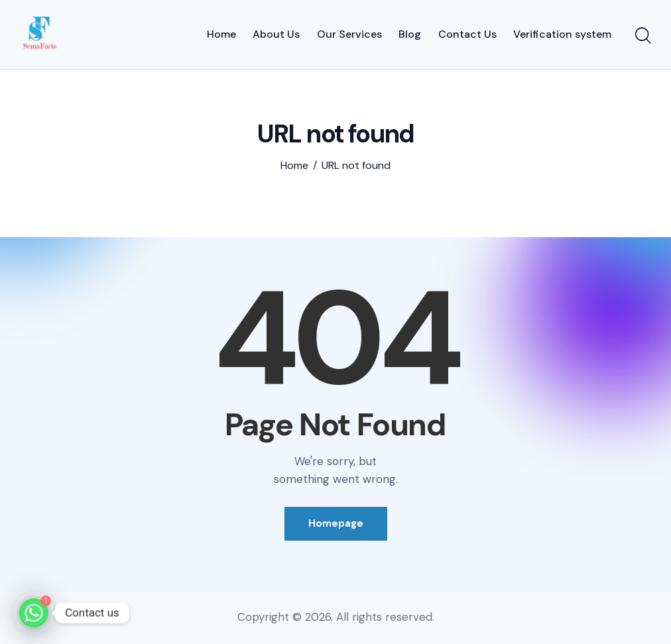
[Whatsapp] (34, 613)
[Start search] (643, 36)
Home (294, 166)
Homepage (336, 523)
